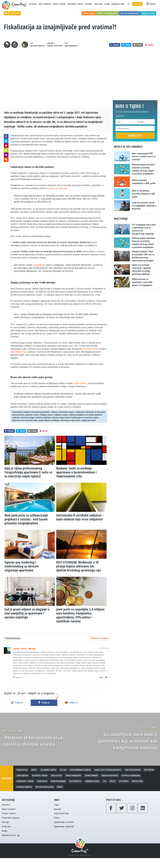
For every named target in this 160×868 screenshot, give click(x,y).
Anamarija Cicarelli (92, 781)
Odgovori (17, 678)
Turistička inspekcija (133, 770)
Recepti (34, 770)
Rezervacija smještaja (24, 787)
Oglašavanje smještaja (64, 826)
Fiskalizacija (89, 13)
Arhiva (57, 818)
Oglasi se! (137, 4)
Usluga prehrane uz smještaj (80, 770)
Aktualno (33, 4)
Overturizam (42, 781)
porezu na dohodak (58, 188)
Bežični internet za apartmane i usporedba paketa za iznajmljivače (142, 282)
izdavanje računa (90, 349)
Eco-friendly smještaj (48, 770)
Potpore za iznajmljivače (131, 776)
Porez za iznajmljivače (107, 13)
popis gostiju (45, 377)
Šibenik (60, 787)
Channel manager (91, 776)
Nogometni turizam (40, 776)
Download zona (118, 4)
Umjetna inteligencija (110, 776)
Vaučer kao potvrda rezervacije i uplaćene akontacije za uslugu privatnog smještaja (141, 269)
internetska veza (18, 352)
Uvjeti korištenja (61, 813)
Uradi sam (98, 4)
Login (56, 805)
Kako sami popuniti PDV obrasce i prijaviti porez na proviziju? (144, 156)
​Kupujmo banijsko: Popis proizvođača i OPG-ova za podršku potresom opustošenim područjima (143, 256)
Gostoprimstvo (75, 781)
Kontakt (58, 809)
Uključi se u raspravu (99, 638)
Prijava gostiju (22, 770)
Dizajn (107, 4)
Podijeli (115, 45)
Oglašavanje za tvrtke (64, 822)
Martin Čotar (137, 781)
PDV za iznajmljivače (130, 13)
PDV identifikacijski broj (44, 787)
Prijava (151, 4)
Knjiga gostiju (148, 13)
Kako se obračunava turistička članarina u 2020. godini (144, 194)
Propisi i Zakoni (59, 4)
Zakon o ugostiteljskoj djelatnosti (108, 770)
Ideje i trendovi (45, 4)
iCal (105, 781)
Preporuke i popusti (75, 4)
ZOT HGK (63, 770)
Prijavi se (17, 703)
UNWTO (113, 781)
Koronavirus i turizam (25, 781)
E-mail (138, 45)
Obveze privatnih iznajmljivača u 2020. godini (144, 182)
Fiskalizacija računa (21, 167)
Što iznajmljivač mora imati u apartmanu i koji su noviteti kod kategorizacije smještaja (128, 741)
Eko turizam (149, 770)
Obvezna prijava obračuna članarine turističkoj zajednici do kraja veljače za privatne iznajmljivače (143, 169)
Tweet (126, 45)
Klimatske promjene (58, 781)
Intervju (89, 4)
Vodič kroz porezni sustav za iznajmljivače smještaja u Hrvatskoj (144, 206)
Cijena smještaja (22, 776)
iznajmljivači (39, 265)
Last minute (124, 781)
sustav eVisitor (80, 383)
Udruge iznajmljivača (73, 776)
